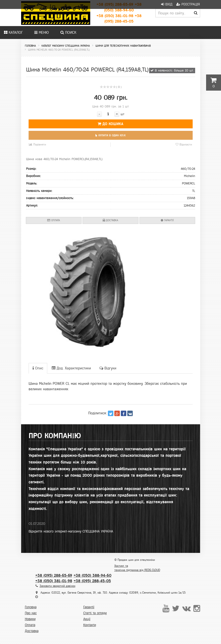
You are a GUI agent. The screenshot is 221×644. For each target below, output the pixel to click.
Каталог (13, 33)
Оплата (54, 220)
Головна (31, 607)
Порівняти (37, 145)
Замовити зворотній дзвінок (57, 586)
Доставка (110, 220)
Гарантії (167, 220)
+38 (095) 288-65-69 (54, 575)
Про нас (31, 613)
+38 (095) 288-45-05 (92, 581)
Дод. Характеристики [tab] (71, 368)
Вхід (167, 4)
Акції (87, 619)
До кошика (110, 124)
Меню (42, 33)
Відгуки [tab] (108, 368)
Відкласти (184, 145)
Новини (30, 619)
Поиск (68, 33)
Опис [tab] (38, 368)
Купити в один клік (110, 135)
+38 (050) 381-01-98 (115, 16)
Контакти (90, 625)
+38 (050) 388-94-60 (92, 575)
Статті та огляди (95, 613)
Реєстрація (188, 4)
